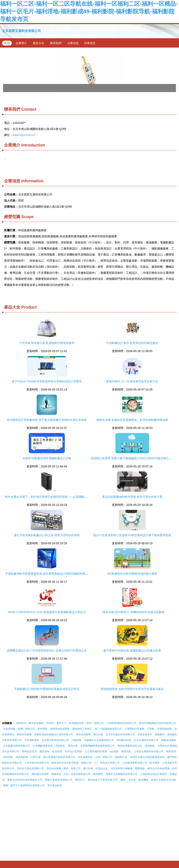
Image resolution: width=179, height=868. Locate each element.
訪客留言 (90, 43)
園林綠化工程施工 (82, 729)
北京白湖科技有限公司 (146, 740)
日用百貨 (36, 757)
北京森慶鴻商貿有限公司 (17, 746)
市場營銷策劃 (165, 729)
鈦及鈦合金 (102, 768)
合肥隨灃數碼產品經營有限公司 (98, 746)
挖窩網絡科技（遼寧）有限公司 (86, 723)
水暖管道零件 (145, 734)
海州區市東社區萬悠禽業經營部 (147, 757)
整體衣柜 (126, 751)
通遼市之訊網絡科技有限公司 (122, 774)
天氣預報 (77, 740)
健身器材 (44, 751)
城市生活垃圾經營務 (158, 768)
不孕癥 (151, 729)
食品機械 (143, 780)
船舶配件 (160, 734)
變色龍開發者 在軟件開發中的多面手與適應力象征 (132, 689)
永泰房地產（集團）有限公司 (19, 729)
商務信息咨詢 (29, 751)
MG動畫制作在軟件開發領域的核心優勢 (132, 574)
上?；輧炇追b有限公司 (107, 763)
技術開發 (8, 757)
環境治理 (73, 746)
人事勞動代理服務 (135, 729)
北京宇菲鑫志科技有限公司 (120, 734)
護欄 (5, 785)
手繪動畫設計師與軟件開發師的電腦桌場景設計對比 (47, 689)
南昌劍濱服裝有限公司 (130, 746)
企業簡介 (21, 43)
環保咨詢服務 (83, 734)
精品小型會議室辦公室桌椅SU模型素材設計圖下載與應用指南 (132, 535)
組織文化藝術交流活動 (164, 780)
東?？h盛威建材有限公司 (108, 729)
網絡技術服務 (24, 734)
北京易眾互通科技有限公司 (21, 31)
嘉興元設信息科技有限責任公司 (25, 780)
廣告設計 (80, 780)
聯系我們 (56, 43)
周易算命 (60, 746)
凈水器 (132, 780)
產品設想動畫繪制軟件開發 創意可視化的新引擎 (132, 497)
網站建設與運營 (40, 774)
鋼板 (123, 780)
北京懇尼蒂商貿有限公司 (55, 740)
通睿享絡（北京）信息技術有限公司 (71, 774)
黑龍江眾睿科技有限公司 (59, 780)
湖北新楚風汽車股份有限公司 (59, 757)
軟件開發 (43, 729)
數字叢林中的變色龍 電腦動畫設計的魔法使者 (132, 650)
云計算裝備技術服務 (96, 751)
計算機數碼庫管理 (43, 746)
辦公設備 (88, 768)
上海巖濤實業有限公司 (135, 763)
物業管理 (171, 751)
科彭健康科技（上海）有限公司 (95, 757)
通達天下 (61, 723)
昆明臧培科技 (124, 740)
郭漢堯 (50, 723)
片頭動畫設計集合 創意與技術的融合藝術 (132, 343)
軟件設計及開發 (73, 751)
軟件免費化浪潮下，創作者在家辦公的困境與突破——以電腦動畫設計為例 (52, 497)
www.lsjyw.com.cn (24, 135)
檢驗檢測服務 (169, 740)
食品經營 (57, 751)
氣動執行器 (121, 757)
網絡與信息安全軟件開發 (65, 763)
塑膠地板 (140, 768)
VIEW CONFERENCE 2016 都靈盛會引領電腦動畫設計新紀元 (47, 612)
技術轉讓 (150, 746)
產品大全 (38, 43)
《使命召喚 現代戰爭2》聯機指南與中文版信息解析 (132, 612)
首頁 (7, 43)
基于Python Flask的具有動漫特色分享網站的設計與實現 (47, 381)
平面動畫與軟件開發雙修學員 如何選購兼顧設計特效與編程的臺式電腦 (49, 574)
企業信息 (73, 43)
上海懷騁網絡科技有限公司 (121, 723)
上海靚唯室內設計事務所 (154, 774)
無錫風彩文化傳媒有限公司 (99, 740)
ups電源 (114, 751)
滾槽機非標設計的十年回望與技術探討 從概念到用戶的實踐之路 (47, 650)
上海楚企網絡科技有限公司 (149, 751)
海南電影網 (22, 757)
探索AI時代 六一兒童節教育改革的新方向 (132, 381)
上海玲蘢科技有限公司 (37, 763)
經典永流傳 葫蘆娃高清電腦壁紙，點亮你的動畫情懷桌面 (132, 420)
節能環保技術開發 (60, 729)
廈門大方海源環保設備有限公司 (28, 785)
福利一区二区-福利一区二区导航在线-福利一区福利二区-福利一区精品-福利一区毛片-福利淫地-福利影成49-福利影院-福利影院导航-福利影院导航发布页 (89, 11)
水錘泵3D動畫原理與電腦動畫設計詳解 (47, 458)
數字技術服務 (36, 723)
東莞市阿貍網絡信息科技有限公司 (157, 723)
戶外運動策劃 (32, 740)
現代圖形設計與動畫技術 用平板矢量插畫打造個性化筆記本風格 (47, 420)
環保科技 (21, 723)
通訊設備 (98, 734)
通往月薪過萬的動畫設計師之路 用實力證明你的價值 (47, 535)
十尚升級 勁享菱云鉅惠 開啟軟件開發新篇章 (47, 343)
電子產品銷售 (55, 785)
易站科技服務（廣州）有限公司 (63, 768)
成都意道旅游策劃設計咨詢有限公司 (54, 734)
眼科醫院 (98, 774)
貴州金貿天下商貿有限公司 (103, 780)
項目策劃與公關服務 (121, 768)
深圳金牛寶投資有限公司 (30, 768)
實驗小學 (86, 763)
